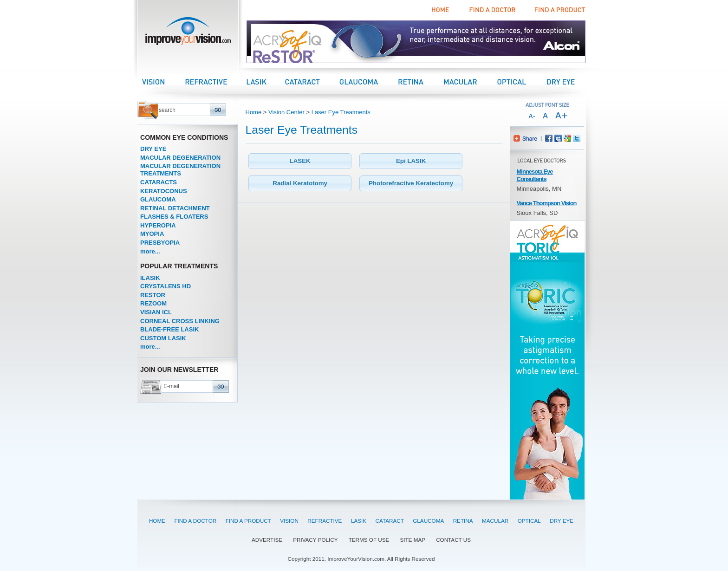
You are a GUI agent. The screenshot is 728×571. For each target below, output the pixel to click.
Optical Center (521, 81)
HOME (157, 521)
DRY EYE (153, 149)
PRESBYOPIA (160, 243)
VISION (289, 521)
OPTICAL (529, 521)
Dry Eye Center (569, 81)
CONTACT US (453, 540)
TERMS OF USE (369, 540)
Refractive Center (216, 81)
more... (150, 251)
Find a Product (559, 10)
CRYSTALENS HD (166, 286)
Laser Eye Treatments (341, 112)
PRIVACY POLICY (315, 540)
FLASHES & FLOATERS (174, 217)
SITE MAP (413, 540)
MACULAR (495, 521)
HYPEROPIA (158, 225)
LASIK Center (266, 81)
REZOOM (153, 303)
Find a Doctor (491, 10)
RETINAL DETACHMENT (175, 208)
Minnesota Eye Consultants (535, 175)
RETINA (463, 521)
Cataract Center (312, 81)
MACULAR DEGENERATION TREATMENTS (180, 170)
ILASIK (150, 278)
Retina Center (420, 81)
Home (441, 10)
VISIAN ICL (156, 312)
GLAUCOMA (158, 199)
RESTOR (153, 295)
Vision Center (163, 81)
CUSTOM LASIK (163, 338)
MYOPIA (152, 234)
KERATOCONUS (164, 191)
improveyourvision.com (188, 34)
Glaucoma (368, 81)
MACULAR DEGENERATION (180, 158)
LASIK (359, 521)
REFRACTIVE (325, 521)
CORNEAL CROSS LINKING (180, 321)
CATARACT (390, 521)
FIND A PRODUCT (248, 521)
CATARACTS (159, 182)
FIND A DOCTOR (195, 521)
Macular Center (470, 81)
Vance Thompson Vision (547, 203)
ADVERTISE (267, 540)
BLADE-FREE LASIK (169, 329)
